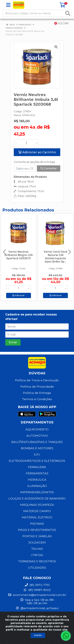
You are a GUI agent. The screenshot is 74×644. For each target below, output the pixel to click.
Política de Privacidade (37, 386)
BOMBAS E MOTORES (37, 448)
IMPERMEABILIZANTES (37, 492)
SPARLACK (29, 115)
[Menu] (8, 5)
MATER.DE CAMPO (37, 511)
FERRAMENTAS (37, 473)
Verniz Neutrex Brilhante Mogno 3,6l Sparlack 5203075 (19, 255)
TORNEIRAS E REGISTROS (37, 561)
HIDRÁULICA (37, 480)
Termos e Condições (37, 399)
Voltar (61, 23)
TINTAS (37, 555)
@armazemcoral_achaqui (37, 608)
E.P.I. (37, 454)
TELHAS (37, 549)
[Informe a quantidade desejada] (26, 143)
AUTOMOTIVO (37, 436)
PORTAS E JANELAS (37, 536)
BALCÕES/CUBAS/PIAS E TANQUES (37, 442)
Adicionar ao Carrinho (37, 152)
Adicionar (18, 295)
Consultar (49, 168)
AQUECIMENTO (37, 429)
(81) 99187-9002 (37, 590)
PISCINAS (37, 524)
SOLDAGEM (37, 542)
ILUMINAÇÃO (37, 486)
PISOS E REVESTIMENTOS (37, 530)
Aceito (38, 635)
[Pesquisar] (68, 13)
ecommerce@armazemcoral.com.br (37, 595)
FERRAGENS (37, 467)
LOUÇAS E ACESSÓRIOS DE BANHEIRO (37, 498)
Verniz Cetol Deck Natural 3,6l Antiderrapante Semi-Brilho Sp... (56, 257)
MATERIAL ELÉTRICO (37, 517)
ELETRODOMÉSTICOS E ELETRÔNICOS (37, 461)
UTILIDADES (37, 568)
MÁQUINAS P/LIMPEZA (37, 505)
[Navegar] (4, 252)
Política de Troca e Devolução (37, 380)
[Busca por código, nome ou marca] (34, 13)
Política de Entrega (37, 393)
